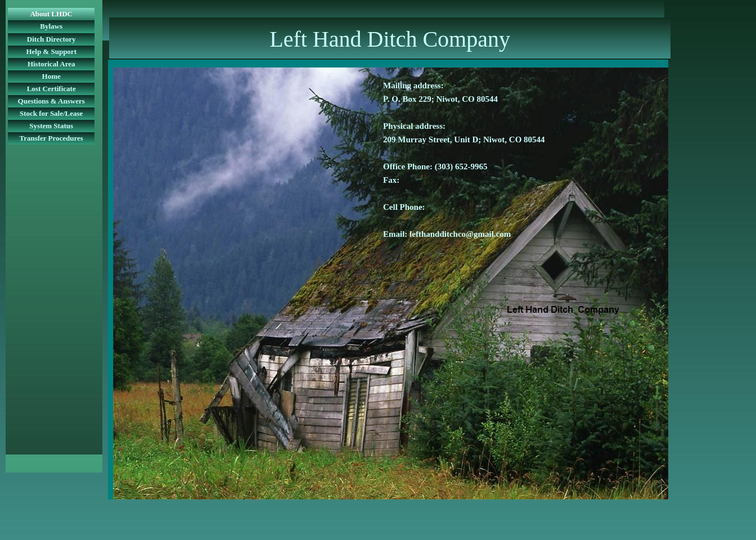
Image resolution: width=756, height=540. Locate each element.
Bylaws (51, 26)
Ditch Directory (51, 39)
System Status (51, 126)
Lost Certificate (51, 89)
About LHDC (51, 14)
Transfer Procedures (51, 138)
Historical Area (51, 64)
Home (51, 76)
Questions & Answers (51, 101)
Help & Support (51, 51)
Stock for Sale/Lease (51, 113)
